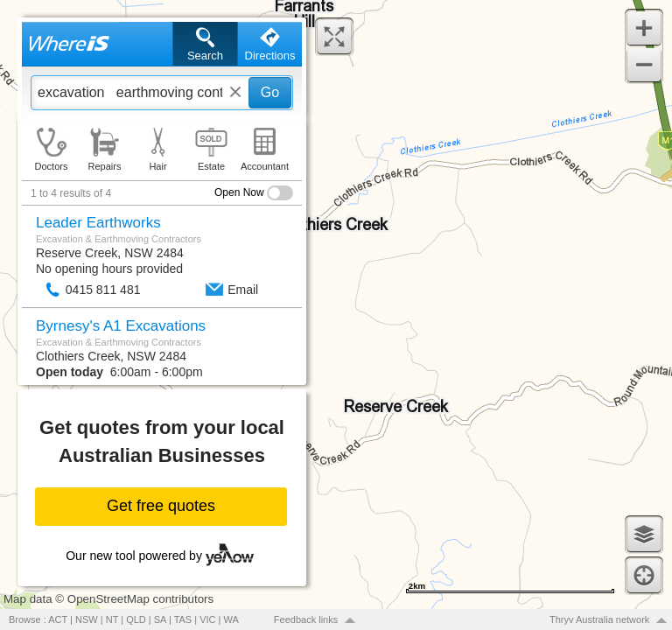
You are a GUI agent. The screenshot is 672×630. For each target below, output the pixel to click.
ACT (58, 619)
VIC (207, 619)
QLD (136, 619)
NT (112, 619)
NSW (87, 619)
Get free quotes (161, 506)
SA (160, 619)
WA (231, 619)
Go (270, 92)
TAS (183, 619)
